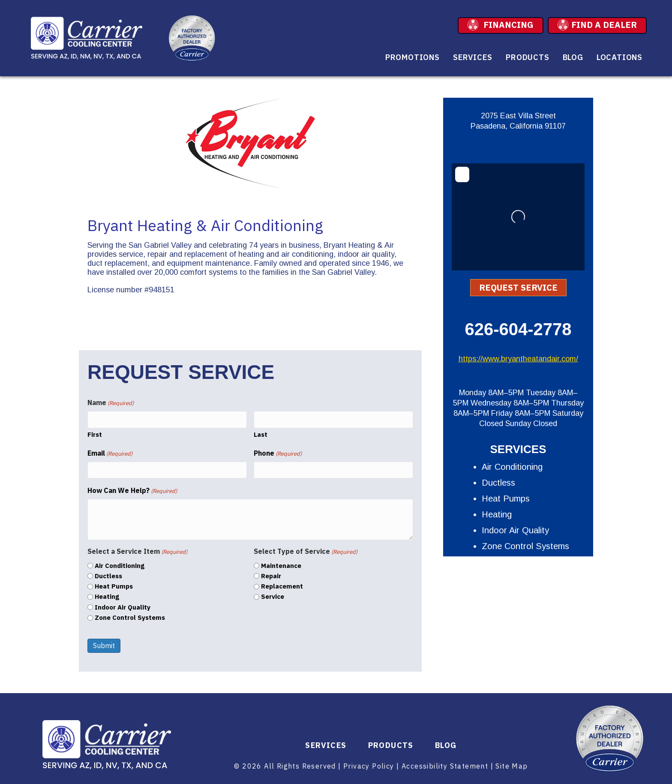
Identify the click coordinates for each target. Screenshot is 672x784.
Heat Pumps (114, 586)
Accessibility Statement (445, 766)
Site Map (511, 766)
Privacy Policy (369, 766)
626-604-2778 (518, 329)
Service (273, 596)
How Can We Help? (132, 491)
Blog (573, 57)
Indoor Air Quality (123, 607)
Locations (619, 57)
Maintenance (281, 566)
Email (110, 453)
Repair (271, 576)
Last (261, 434)
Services (473, 57)
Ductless (108, 576)
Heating (107, 596)
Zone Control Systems (130, 617)
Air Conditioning (120, 566)
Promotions (412, 57)
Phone (278, 453)
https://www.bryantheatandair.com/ (518, 359)
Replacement (282, 586)
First (95, 434)
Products (527, 57)
